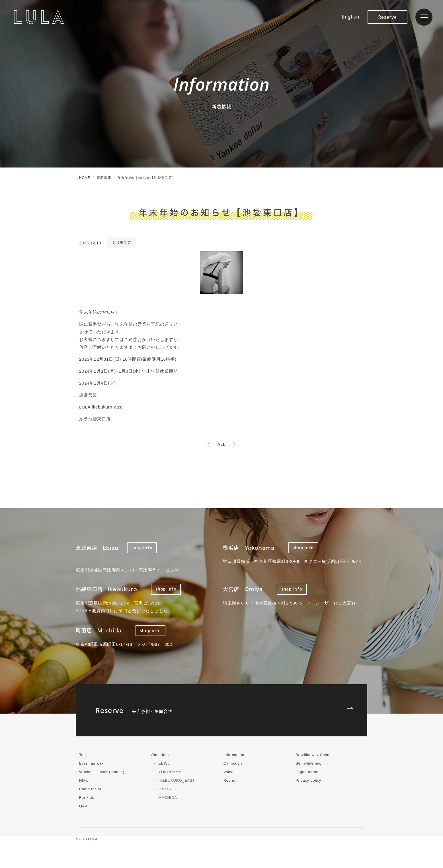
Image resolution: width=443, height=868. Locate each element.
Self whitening (308, 763)
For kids (87, 797)
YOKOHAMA (170, 772)
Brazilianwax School (314, 755)
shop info (142, 548)
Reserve (387, 17)
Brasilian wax (91, 763)
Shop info (160, 755)
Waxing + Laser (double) (102, 772)
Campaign (233, 763)
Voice (229, 772)
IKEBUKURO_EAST (177, 780)
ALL (221, 444)
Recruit (230, 780)
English (350, 17)
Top (82, 755)
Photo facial (90, 789)
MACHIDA (168, 797)
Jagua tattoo (307, 772)
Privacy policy (308, 780)
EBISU (164, 763)
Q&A (83, 806)
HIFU (84, 780)
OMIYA (165, 789)
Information (234, 755)
